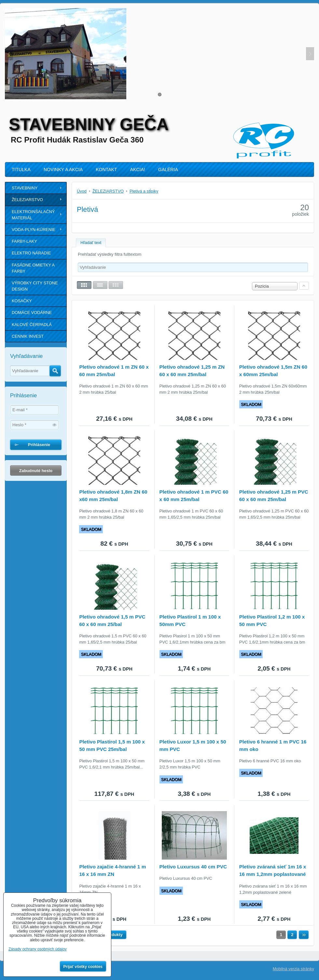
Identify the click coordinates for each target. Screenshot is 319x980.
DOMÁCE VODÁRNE (32, 313)
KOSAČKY (22, 301)
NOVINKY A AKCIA (63, 170)
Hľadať (55, 371)
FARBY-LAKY (24, 241)
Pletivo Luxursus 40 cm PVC (193, 867)
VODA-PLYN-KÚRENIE (34, 230)
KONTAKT (106, 170)
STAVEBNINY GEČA (89, 124)
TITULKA (21, 170)
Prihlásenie (39, 445)
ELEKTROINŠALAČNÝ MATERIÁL (33, 215)
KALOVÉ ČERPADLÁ (32, 325)
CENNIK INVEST (28, 336)
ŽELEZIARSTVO (27, 200)
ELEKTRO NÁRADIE (31, 253)
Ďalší (304, 935)
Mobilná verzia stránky (293, 969)
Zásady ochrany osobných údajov (38, 949)
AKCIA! (138, 170)
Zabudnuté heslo (36, 471)
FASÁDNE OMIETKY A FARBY (33, 268)
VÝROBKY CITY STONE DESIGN (35, 286)
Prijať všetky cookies (83, 967)
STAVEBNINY (25, 188)
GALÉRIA (168, 170)
